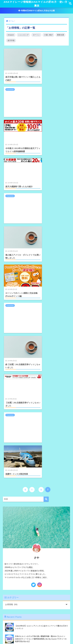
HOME (36, 635)
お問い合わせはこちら (18, 549)
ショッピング (23, 35)
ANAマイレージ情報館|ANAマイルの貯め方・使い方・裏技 (37, 4)
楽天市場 (11, 41)
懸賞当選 (61, 35)
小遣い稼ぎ (49, 35)
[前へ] (25, 261)
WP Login (13, 555)
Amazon (11, 35)
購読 (12, 619)
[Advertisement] (53, 64)
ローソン (36, 35)
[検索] (46, 271)
